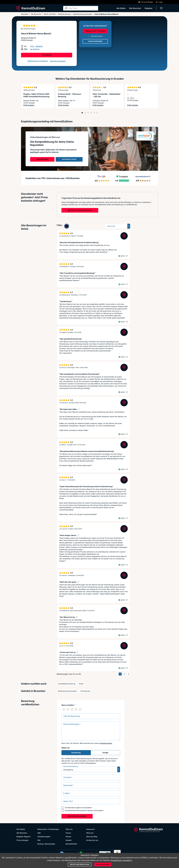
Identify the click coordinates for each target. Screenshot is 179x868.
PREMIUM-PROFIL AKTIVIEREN (95, 31)
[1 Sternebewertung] (64, 709)
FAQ (39, 840)
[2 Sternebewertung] (68, 709)
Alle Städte (121, 8)
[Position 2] (85, 113)
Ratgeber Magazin (23, 837)
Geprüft (123, 256)
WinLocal (90, 833)
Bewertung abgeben (58, 61)
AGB (69, 808)
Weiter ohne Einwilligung (80, 864)
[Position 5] (94, 113)
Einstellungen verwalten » (121, 860)
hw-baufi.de (35, 49)
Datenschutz (42, 829)
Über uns (69, 829)
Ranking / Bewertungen (46, 844)
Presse (68, 833)
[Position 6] (97, 113)
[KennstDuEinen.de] (31, 8)
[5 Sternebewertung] (80, 709)
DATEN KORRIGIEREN (95, 41)
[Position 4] (91, 113)
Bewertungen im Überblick (38, 61)
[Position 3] (88, 113)
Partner (68, 837)
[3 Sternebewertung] (72, 709)
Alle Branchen (135, 8)
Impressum (90, 829)
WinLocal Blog (92, 837)
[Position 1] (82, 113)
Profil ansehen (38, 105)
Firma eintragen (22, 840)
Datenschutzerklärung (75, 810)
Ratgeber (149, 8)
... (128, 94)
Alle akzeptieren (103, 864)
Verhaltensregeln (106, 743)
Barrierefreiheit (71, 844)
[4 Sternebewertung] (76, 709)
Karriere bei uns (92, 840)
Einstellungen (54, 829)
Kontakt (69, 840)
